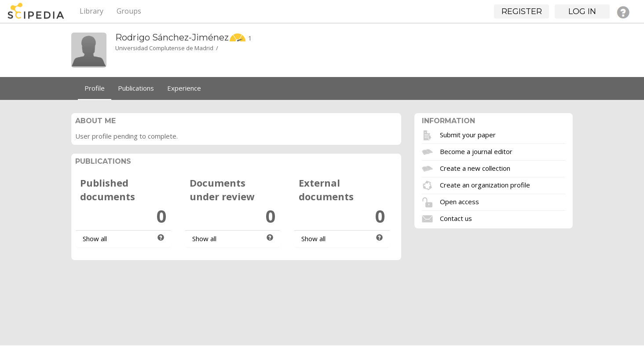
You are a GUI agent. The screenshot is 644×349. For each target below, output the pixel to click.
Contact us (456, 218)
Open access (459, 201)
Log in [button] (582, 11)
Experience (184, 88)
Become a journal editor (476, 151)
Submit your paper (468, 134)
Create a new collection (475, 168)
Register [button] (522, 11)
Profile (95, 88)
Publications (136, 88)
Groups (129, 11)
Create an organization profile (485, 184)
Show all (95, 239)
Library (91, 11)
